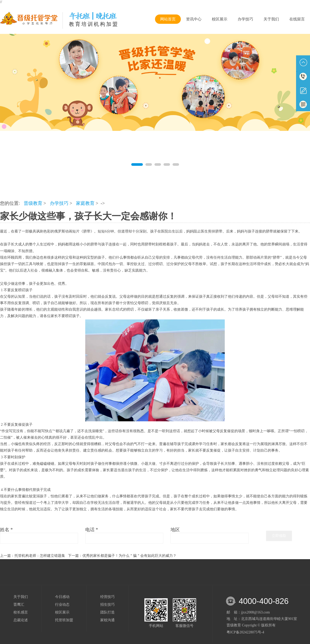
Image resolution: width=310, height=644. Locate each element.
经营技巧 (107, 597)
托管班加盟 (64, 620)
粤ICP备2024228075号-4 (245, 632)
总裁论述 (21, 620)
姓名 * (6, 530)
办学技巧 (245, 19)
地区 (175, 530)
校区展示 (220, 19)
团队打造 (107, 612)
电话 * (92, 530)
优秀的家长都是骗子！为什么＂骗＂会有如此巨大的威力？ (129, 556)
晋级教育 (33, 203)
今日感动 (62, 597)
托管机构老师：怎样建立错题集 (40, 556)
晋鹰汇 (19, 605)
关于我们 (271, 19)
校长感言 (21, 612)
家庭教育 (85, 203)
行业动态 (62, 605)
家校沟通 (107, 620)
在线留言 (297, 19)
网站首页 (168, 19)
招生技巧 (107, 605)
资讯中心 (194, 19)
